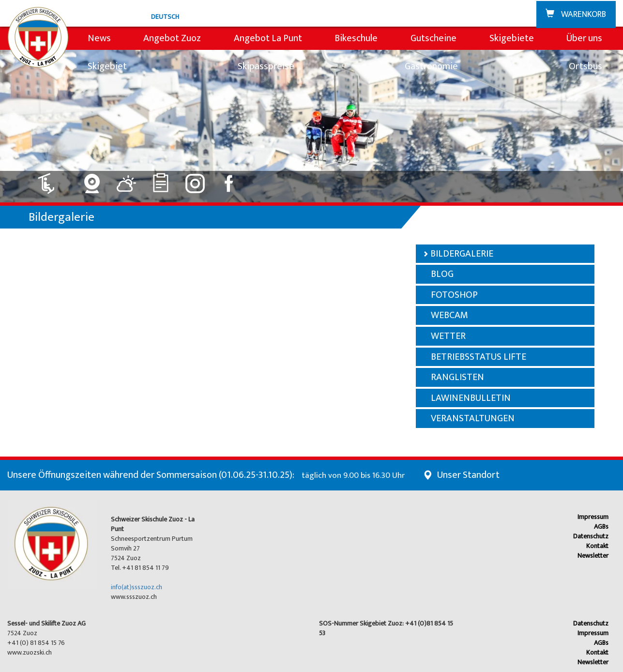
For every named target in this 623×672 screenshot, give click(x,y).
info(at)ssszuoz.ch (137, 587)
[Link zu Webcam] (92, 180)
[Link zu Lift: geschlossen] (52, 180)
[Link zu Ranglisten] (161, 180)
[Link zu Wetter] (127, 180)
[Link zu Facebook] (230, 180)
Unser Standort (468, 475)
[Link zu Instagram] (195, 180)
